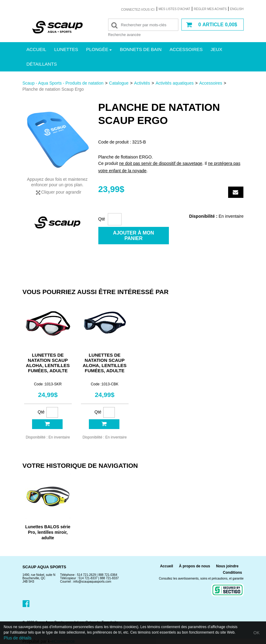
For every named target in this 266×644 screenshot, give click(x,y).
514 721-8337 (88, 578)
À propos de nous (195, 566)
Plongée (99, 49)
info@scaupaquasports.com (92, 582)
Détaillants (42, 64)
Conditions (233, 573)
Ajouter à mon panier (133, 236)
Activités (142, 83)
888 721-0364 (108, 575)
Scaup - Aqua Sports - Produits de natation (63, 83)
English (237, 9)
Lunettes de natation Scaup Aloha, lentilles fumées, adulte (48, 363)
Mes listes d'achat (174, 9)
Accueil (36, 49)
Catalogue (119, 83)
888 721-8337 (109, 578)
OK (257, 633)
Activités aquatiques (175, 83)
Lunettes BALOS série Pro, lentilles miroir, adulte (48, 532)
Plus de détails (18, 638)
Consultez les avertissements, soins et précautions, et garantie (201, 579)
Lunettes (66, 49)
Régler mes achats (210, 9)
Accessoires (186, 49)
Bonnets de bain (141, 49)
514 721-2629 (86, 575)
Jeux (217, 49)
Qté (102, 219)
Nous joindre (227, 566)
